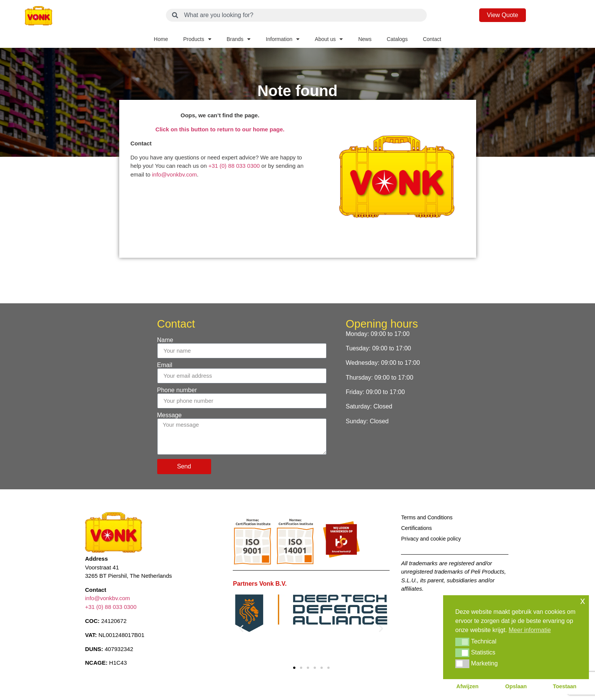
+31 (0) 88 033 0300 (234, 166)
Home (161, 39)
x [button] (583, 601)
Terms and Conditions (427, 517)
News (365, 39)
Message (170, 415)
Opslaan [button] (516, 686)
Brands (239, 39)
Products (197, 39)
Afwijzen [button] (467, 686)
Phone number (177, 390)
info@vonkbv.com (174, 174)
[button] (241, 628)
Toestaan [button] (565, 686)
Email (165, 365)
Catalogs (397, 39)
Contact (432, 39)
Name (165, 340)
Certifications (416, 528)
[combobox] (296, 15)
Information (283, 39)
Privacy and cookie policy (431, 539)
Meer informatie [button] (530, 630)
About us (329, 39)
